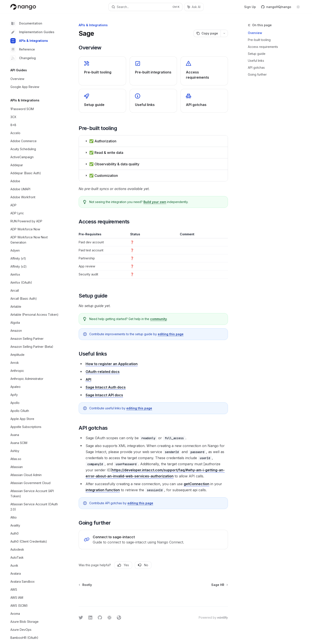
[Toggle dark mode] (298, 7)
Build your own (155, 202)
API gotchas (256, 67)
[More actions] (224, 33)
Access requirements (263, 47)
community (158, 319)
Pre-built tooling (259, 40)
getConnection (197, 484)
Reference (23, 49)
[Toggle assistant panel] (194, 7)
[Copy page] (207, 33)
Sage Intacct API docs (104, 395)
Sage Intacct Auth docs (106, 387)
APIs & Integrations (29, 41)
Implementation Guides (32, 32)
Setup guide (257, 54)
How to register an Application (112, 364)
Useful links (256, 61)
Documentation (26, 23)
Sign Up (250, 7)
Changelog (23, 58)
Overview (255, 33)
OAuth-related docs (103, 372)
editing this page (171, 334)
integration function (103, 490)
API (88, 379)
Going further (257, 74)
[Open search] (145, 7)
